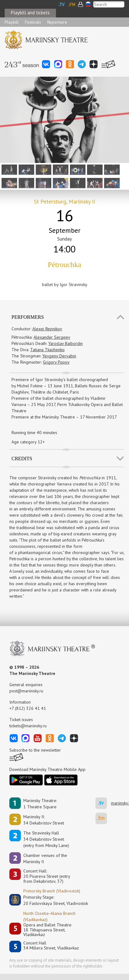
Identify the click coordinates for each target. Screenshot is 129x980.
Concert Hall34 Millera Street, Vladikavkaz (51, 946)
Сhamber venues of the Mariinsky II (45, 858)
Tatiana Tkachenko (47, 350)
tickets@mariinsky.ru (28, 726)
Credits (22, 459)
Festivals (33, 22)
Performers (28, 317)
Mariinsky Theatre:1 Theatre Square (40, 804)
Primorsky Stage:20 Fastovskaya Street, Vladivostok (51, 900)
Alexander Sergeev (52, 337)
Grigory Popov (56, 362)
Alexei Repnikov (47, 329)
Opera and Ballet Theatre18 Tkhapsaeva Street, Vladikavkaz (47, 930)
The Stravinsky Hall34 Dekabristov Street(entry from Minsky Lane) (46, 839)
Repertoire (57, 22)
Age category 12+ (28, 442)
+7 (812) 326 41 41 (28, 708)
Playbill (12, 22)
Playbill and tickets (30, 13)
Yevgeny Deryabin (59, 356)
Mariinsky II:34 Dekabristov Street (44, 820)
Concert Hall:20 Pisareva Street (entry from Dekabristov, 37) (47, 876)
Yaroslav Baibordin (65, 343)
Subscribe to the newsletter (35, 750)
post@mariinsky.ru (26, 691)
